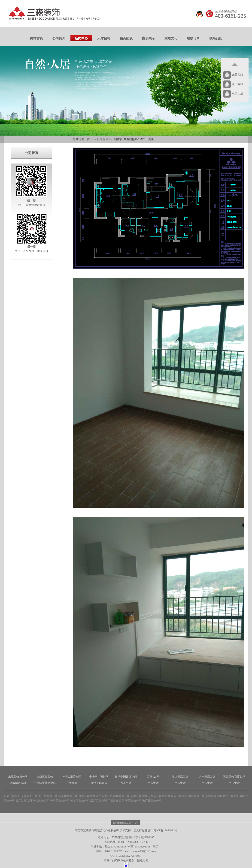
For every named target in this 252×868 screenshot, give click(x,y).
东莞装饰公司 (29, 796)
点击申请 (126, 783)
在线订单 (193, 38)
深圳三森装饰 (180, 777)
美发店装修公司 (80, 801)
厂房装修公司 (116, 801)
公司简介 (59, 38)
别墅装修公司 (87, 796)
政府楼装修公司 (152, 801)
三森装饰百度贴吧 (234, 777)
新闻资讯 (103, 139)
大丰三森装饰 (207, 777)
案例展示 (149, 38)
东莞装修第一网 (18, 777)
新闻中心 (81, 38)
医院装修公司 (133, 801)
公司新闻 (31, 153)
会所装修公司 (104, 796)
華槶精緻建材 (18, 783)
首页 (90, 139)
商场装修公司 (121, 796)
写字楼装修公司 (68, 796)
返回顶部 (235, 65)
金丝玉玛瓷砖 (99, 783)
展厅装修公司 (24, 801)
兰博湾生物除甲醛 (45, 783)
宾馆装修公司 (214, 796)
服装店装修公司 (178, 796)
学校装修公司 (41, 801)
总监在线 (237, 94)
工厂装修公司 (99, 801)
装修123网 (153, 777)
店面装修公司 (139, 796)
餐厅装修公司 (231, 796)
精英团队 (126, 38)
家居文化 (171, 38)
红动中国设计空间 (126, 777)
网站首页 (36, 38)
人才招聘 (104, 38)
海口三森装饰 (45, 777)
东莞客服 (237, 75)
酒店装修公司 (196, 796)
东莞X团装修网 (72, 777)
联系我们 (216, 38)
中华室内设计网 (99, 777)
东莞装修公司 (12, 796)
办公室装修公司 (48, 796)
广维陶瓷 (72, 783)
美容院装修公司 (60, 801)
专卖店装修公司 (158, 796)
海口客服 (237, 84)
